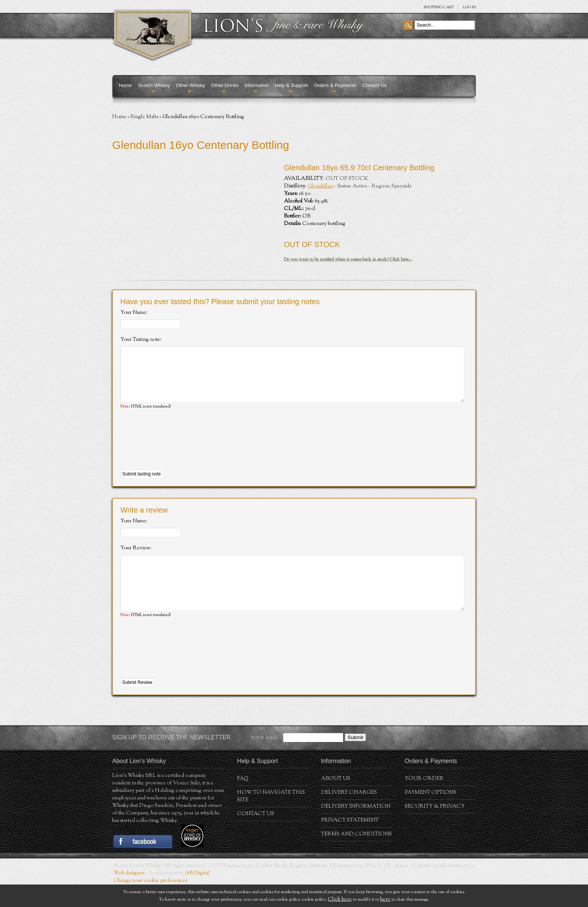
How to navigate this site (271, 819)
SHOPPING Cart (439, 7)
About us (336, 801)
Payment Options (430, 815)
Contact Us (375, 85)
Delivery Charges (349, 815)
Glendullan (320, 186)
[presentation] (177, 451)
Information (257, 85)
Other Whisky (190, 85)
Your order (424, 801)
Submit (355, 760)
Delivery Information (356, 829)
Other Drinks (225, 85)
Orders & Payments (335, 85)
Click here (340, 900)
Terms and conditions (356, 857)
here (385, 900)
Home (125, 85)
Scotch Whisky (154, 85)
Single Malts (144, 117)
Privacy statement (350, 843)
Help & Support (291, 85)
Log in (469, 7)
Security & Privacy (435, 829)
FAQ (243, 801)
